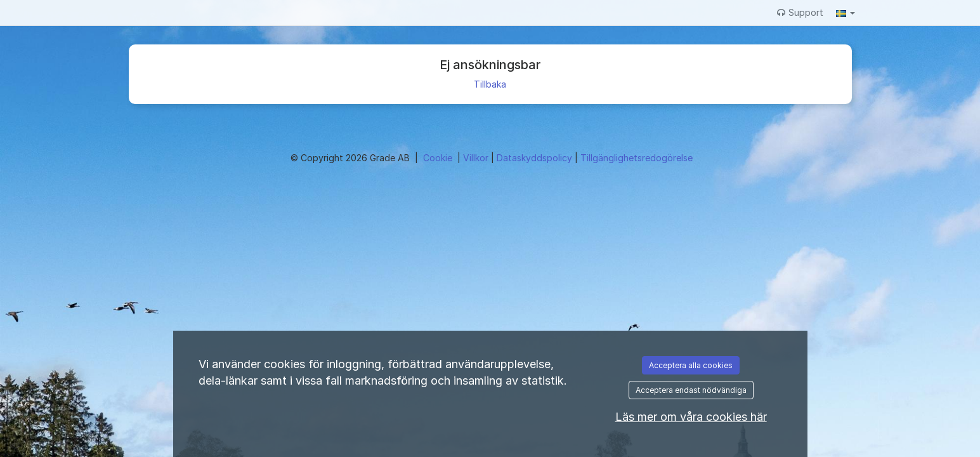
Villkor (477, 158)
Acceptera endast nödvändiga (691, 390)
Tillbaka (490, 84)
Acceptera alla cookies (691, 365)
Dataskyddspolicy (536, 158)
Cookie (439, 158)
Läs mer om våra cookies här (691, 417)
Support (800, 12)
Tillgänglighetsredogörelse (637, 158)
